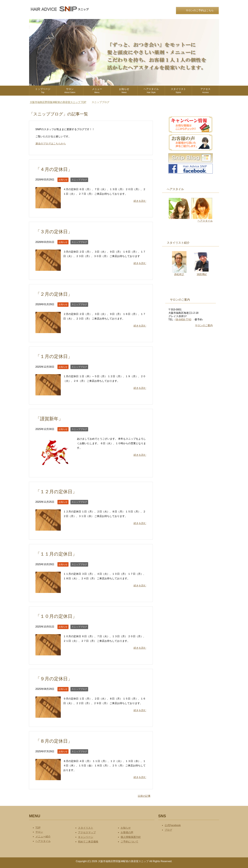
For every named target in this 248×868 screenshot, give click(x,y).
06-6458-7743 (183, 320)
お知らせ (124, 91)
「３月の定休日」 (54, 232)
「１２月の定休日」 (56, 492)
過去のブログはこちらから (51, 144)
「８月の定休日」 (54, 741)
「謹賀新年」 (49, 419)
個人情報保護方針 (131, 837)
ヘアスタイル (151, 91)
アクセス (205, 91)
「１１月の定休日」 (56, 554)
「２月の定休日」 (54, 294)
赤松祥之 (179, 273)
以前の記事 (144, 796)
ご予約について (129, 842)
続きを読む (140, 201)
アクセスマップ (87, 832)
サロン (70, 91)
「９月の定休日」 (54, 679)
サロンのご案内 (204, 325)
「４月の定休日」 (54, 169)
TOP (58, 102)
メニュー (97, 91)
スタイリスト (178, 91)
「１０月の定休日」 (56, 616)
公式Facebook (173, 825)
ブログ (168, 830)
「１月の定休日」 (54, 356)
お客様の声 (127, 832)
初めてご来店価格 (88, 842)
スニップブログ (79, 180)
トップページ (43, 91)
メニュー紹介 (43, 837)
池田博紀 (202, 273)
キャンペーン (86, 837)
